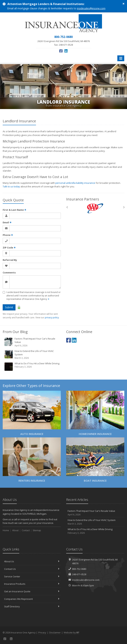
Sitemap (37, 530)
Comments (9, 273)
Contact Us (32, 569)
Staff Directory (32, 606)
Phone (8, 235)
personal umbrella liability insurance (75, 183)
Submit (9, 307)
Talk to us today (11, 186)
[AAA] (95, 208)
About (15, 530)
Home (6, 530)
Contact (26, 530)
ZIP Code (9, 248)
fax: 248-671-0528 (64, 41)
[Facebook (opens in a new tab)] (61, 51)
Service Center (32, 576)
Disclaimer (55, 633)
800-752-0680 (79, 569)
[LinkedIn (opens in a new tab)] (66, 51)
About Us (32, 561)
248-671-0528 (79, 574)
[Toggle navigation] (121, 58)
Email (7, 222)
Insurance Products (32, 584)
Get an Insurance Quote (32, 591)
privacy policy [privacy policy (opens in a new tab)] (52, 318)
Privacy (42, 633)
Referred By (10, 260)
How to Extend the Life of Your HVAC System (32, 355)
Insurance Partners (83, 199)
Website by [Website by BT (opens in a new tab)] (72, 633)
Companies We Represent (32, 599)
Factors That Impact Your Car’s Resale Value (32, 342)
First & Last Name (14, 210)
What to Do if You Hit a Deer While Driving (32, 366)
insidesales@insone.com (91, 8)
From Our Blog (15, 332)
